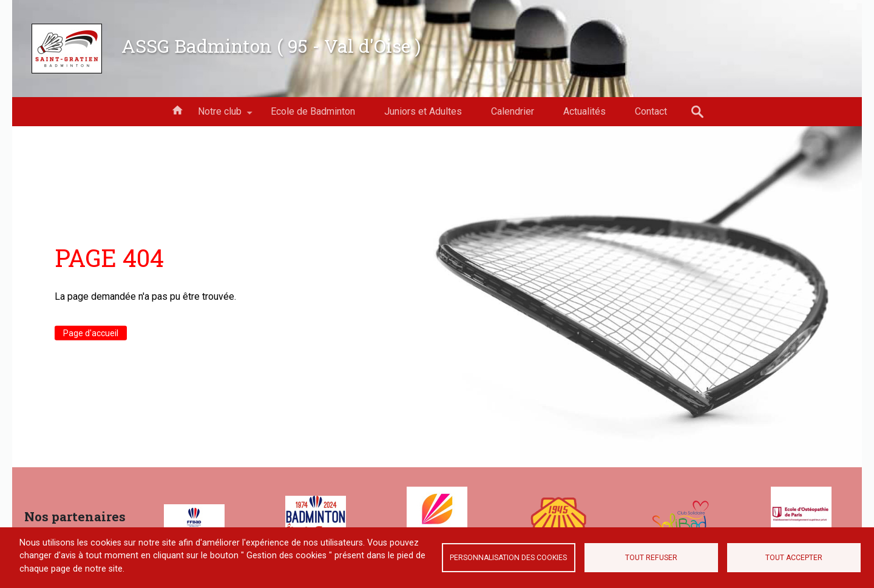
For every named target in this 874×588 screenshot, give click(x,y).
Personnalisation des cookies (508, 558)
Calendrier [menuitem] (513, 111)
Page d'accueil (91, 333)
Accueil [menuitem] (177, 109)
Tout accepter (794, 558)
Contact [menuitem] (651, 111)
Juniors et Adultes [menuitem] (423, 111)
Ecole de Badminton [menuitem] (313, 111)
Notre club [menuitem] (220, 116)
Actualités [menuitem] (584, 111)
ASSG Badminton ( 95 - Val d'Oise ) (271, 46)
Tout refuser (651, 558)
